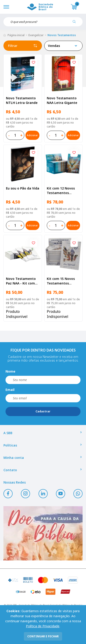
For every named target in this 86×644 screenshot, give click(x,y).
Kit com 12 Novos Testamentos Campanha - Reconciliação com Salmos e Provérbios (63, 191)
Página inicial (16, 35)
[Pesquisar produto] (76, 23)
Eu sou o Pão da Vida (23, 188)
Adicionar (32, 135)
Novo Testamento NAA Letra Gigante (62, 100)
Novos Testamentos (62, 35)
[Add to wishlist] (33, 63)
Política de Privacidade (43, 626)
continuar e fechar (43, 636)
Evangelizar (36, 35)
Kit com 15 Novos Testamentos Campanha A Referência (61, 281)
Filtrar (23, 46)
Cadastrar (43, 411)
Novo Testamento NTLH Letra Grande (22, 100)
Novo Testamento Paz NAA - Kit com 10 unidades (21, 281)
